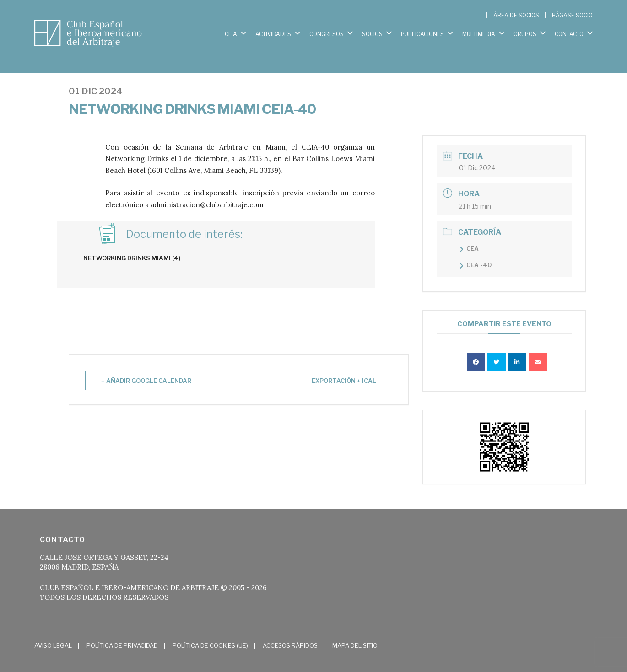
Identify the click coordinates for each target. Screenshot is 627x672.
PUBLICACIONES (422, 32)
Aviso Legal (53, 634)
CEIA (231, 32)
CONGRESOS (327, 32)
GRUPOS (525, 32)
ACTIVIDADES (273, 32)
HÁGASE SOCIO (572, 15)
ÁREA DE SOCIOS (516, 15)
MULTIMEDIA (479, 32)
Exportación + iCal (344, 369)
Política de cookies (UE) (210, 634)
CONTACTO (569, 32)
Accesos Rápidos (290, 634)
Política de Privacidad (122, 634)
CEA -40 (479, 253)
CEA (473, 237)
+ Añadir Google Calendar (146, 369)
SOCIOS (372, 32)
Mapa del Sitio (355, 634)
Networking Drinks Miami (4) (132, 247)
